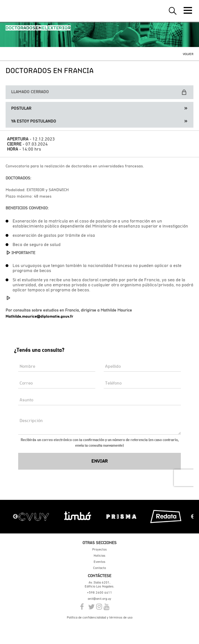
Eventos (99, 562)
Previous (15, 517)
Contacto (99, 568)
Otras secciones (99, 543)
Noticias (99, 556)
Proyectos (99, 549)
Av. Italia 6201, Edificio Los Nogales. (99, 584)
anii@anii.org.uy (99, 599)
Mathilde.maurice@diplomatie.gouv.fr (39, 316)
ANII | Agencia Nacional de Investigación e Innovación (31, 11)
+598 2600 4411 (99, 593)
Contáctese (99, 576)
